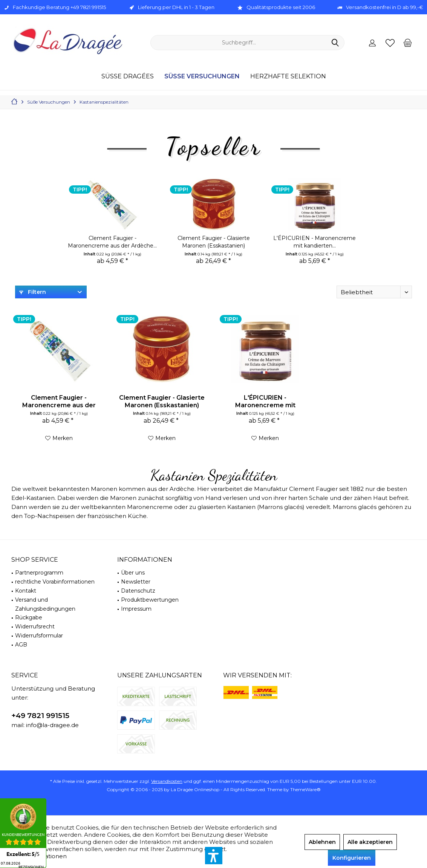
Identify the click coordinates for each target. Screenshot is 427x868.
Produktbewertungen (150, 600)
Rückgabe (29, 617)
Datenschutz (138, 591)
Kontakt (26, 591)
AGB (21, 645)
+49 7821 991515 (40, 716)
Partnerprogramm (39, 573)
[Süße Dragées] (128, 77)
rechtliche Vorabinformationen (55, 582)
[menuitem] (408, 43)
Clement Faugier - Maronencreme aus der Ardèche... (112, 242)
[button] (214, 856)
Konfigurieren (352, 858)
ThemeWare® (305, 789)
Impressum (136, 609)
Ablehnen (322, 842)
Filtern (33, 292)
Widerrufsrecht (35, 627)
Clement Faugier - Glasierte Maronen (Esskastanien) (214, 242)
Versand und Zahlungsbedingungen (45, 604)
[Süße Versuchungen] (202, 77)
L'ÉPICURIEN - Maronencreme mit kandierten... (315, 242)
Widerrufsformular (39, 636)
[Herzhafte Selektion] (288, 77)
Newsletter (136, 582)
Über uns (133, 573)
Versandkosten (167, 781)
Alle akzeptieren (370, 842)
